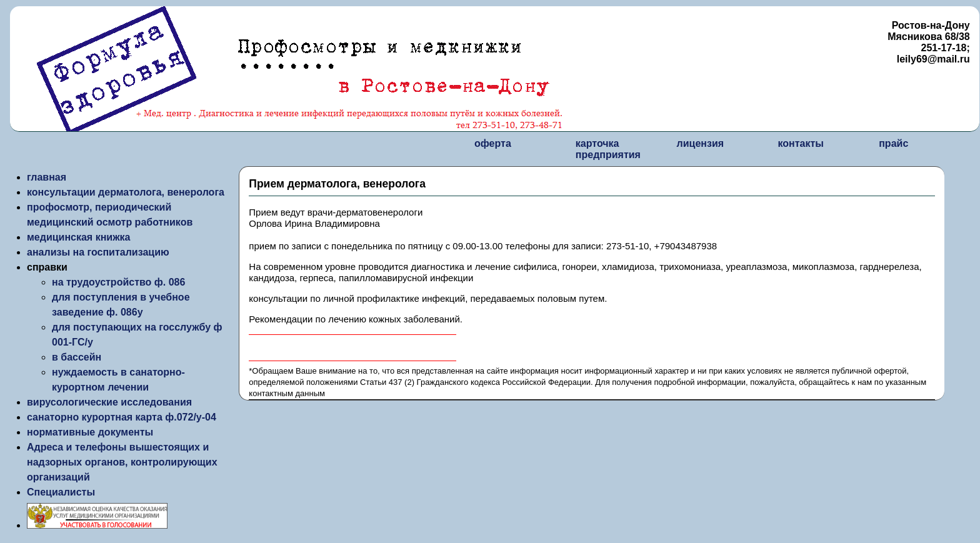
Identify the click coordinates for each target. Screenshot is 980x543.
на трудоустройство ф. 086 (118, 282)
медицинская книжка (78, 237)
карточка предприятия (608, 149)
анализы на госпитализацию (98, 252)
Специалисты (61, 492)
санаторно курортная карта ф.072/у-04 (122, 417)
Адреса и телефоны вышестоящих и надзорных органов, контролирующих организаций (122, 462)
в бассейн (77, 357)
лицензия (701, 143)
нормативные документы (90, 432)
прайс (893, 143)
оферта (493, 143)
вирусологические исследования (109, 402)
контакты (800, 143)
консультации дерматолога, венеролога (126, 192)
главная (47, 177)
